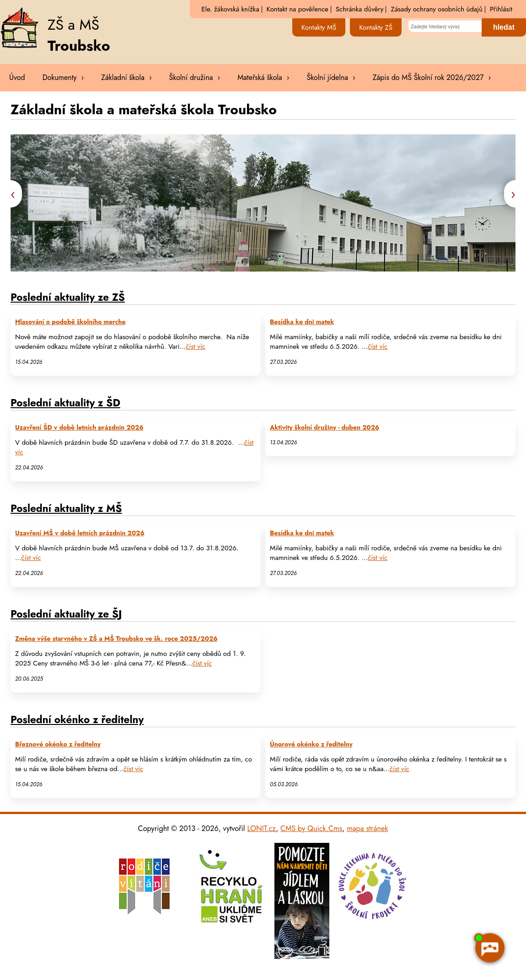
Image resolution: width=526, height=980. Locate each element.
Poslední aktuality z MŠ (66, 508)
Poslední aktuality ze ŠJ (66, 614)
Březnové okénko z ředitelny (58, 744)
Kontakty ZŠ (376, 27)
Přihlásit (501, 9)
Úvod (17, 77)
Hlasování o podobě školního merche (70, 322)
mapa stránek (367, 828)
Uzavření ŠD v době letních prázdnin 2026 (79, 428)
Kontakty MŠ (319, 27)
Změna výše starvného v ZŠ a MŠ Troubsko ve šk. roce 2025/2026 (116, 639)
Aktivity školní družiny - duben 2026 (325, 428)
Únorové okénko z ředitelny (311, 744)
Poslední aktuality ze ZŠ (68, 297)
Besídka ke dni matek (302, 322)
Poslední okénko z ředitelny (77, 719)
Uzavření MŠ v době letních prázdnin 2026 (80, 533)
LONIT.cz (261, 828)
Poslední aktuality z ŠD (65, 403)
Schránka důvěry (360, 9)
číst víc (196, 346)
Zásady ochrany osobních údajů (436, 9)
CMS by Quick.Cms (311, 828)
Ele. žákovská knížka (230, 9)
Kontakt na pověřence (298, 9)
